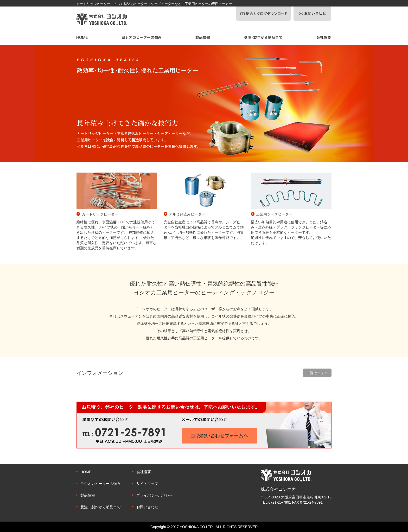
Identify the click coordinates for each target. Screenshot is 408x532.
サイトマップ (147, 484)
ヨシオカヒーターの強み (100, 484)
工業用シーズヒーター (274, 214)
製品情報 (88, 495)
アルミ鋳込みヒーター (187, 214)
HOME (86, 472)
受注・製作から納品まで (100, 507)
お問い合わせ (147, 507)
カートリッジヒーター (100, 214)
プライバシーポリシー (155, 495)
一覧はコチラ (317, 373)
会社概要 (144, 472)
